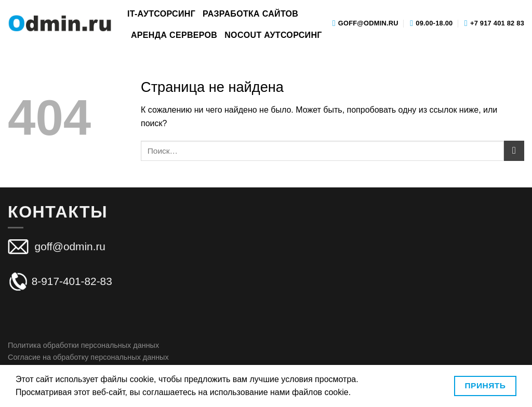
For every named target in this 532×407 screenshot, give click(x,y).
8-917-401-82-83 (60, 281)
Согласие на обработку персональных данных (88, 357)
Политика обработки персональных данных (83, 345)
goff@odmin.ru (69, 246)
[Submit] (514, 151)
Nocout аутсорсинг (273, 35)
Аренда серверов (174, 35)
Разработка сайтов (250, 14)
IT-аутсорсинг (161, 14)
